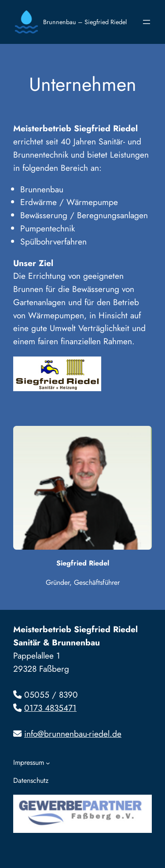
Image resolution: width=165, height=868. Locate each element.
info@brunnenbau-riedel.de (73, 734)
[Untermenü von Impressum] (48, 763)
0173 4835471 (50, 708)
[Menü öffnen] (147, 22)
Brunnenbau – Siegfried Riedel (85, 22)
